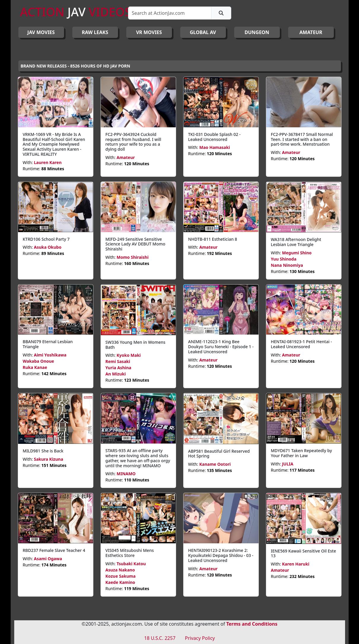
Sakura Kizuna (48, 459)
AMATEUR (311, 32)
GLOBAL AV (203, 32)
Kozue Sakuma (121, 576)
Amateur (126, 157)
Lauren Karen (48, 162)
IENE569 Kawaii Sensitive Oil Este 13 (304, 553)
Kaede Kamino (120, 582)
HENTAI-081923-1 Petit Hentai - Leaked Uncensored (301, 344)
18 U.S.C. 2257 (160, 638)
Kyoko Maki (129, 355)
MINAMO (126, 474)
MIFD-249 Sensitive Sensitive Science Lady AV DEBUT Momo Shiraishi (135, 244)
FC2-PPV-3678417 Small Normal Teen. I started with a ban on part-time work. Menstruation (302, 139)
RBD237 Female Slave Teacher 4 (54, 550)
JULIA (288, 464)
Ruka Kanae (35, 367)
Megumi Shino (297, 253)
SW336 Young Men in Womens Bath (135, 345)
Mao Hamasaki (214, 147)
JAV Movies (41, 32)
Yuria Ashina (118, 368)
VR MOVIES (149, 32)
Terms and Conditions (252, 624)
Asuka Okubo (48, 247)
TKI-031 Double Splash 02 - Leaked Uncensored (214, 137)
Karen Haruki (296, 564)
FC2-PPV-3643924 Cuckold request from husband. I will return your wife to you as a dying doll (133, 142)
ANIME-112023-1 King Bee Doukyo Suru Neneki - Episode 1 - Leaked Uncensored (221, 347)
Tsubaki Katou (131, 564)
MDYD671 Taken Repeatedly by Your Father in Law (301, 453)
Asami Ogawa (48, 559)
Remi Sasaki (118, 361)
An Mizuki (116, 374)
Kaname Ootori (215, 464)
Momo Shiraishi (133, 257)
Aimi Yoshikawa (50, 355)
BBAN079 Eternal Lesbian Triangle (48, 344)
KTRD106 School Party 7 (46, 239)
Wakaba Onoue (39, 361)
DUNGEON (257, 32)
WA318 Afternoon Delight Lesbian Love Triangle (296, 242)
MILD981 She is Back (43, 451)
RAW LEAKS (95, 32)
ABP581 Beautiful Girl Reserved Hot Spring (219, 454)
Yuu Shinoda (284, 259)
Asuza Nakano (120, 570)
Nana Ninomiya (287, 265)
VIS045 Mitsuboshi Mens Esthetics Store (130, 553)
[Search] (170, 13)
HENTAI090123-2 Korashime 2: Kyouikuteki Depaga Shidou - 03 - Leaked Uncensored (221, 555)
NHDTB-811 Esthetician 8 (213, 239)
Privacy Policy (200, 638)
